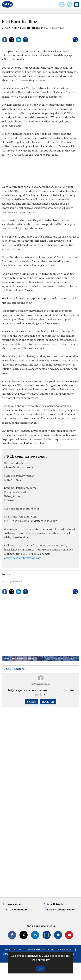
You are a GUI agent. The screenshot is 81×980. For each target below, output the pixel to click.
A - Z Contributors (17, 910)
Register (48, 702)
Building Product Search (61, 910)
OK (40, 969)
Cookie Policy (65, 949)
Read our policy (40, 960)
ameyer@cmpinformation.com (23, 558)
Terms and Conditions (40, 949)
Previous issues (15, 904)
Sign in (31, 702)
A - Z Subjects (55, 904)
